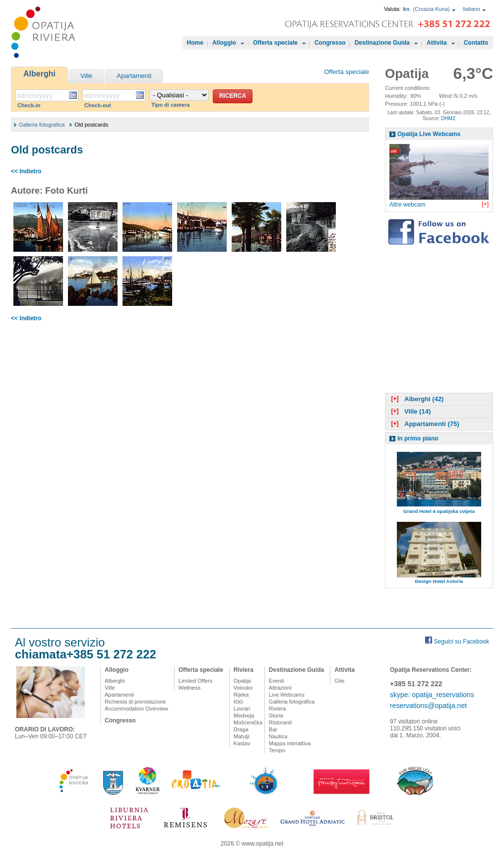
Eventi (277, 681)
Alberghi (39, 74)
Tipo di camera (170, 105)
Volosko (243, 688)
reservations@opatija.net (428, 706)
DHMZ (448, 118)
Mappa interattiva (290, 743)
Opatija (242, 681)
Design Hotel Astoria (439, 581)
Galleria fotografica (42, 125)
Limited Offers (195, 681)
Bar (273, 729)
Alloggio (224, 43)
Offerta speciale (275, 43)
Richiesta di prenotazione (135, 702)
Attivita (437, 43)
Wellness (189, 688)
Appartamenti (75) (424, 424)
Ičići (238, 702)
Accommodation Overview (136, 709)
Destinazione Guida (382, 43)
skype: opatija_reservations (432, 695)
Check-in (29, 105)
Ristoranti (280, 722)
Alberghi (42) (416, 399)
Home (195, 43)
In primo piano (418, 438)
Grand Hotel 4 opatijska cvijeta (439, 511)
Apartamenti (134, 76)
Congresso (330, 43)
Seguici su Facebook (462, 642)
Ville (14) (410, 411)
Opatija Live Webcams (429, 134)
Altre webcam (408, 205)
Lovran (242, 709)
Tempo (277, 750)
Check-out (98, 105)
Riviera (244, 670)
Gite (339, 681)
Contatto (476, 43)
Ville (86, 76)
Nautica (278, 736)
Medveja (244, 715)
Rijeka (241, 695)
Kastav (242, 743)
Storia (276, 715)
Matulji (242, 736)
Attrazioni (280, 688)
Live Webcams (287, 695)
